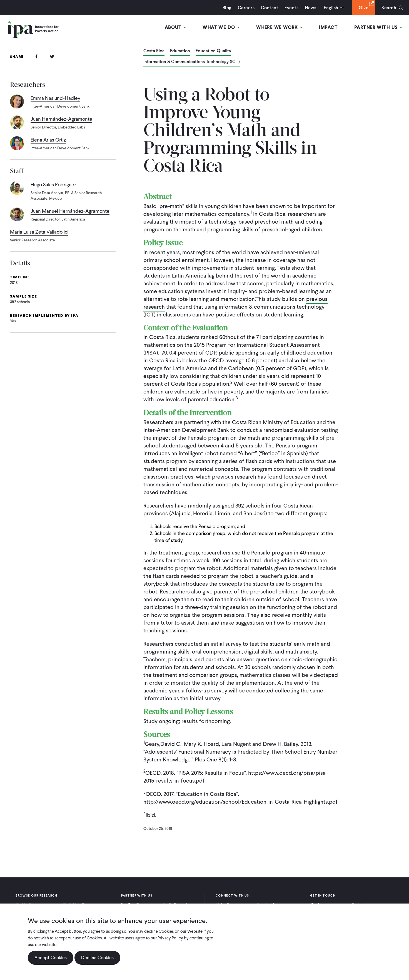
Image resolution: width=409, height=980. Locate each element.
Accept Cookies (51, 961)
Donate (358, 905)
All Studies (25, 905)
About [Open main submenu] (175, 27)
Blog (227, 8)
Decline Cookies (97, 961)
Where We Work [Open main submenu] (279, 27)
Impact (328, 27)
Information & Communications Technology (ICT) (192, 62)
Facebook (266, 905)
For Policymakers (178, 905)
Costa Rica (154, 51)
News (311, 8)
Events (291, 8)
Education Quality (213, 51)
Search (389, 8)
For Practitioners (136, 905)
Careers (246, 8)
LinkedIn (223, 905)
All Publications (77, 905)
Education (180, 51)
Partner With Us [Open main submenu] (378, 27)
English (331, 8)
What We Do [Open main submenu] (221, 27)
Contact (270, 8)
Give (364, 8)
